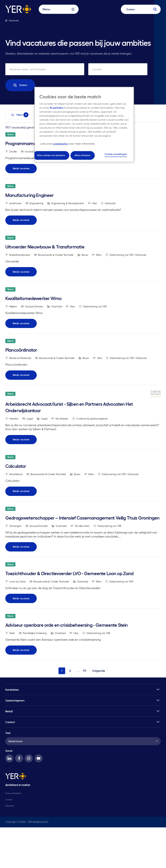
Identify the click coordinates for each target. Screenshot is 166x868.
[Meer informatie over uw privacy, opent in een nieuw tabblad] (68, 144)
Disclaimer (10, 846)
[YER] (16, 817)
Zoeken (21, 85)
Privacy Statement (13, 834)
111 (84, 711)
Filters (20, 115)
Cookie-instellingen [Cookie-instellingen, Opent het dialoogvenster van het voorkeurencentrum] (116, 153)
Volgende (99, 711)
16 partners (56, 108)
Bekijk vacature (21, 172)
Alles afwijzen (83, 154)
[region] (84, 124)
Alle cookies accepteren (51, 154)
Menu (59, 12)
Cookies (9, 840)
